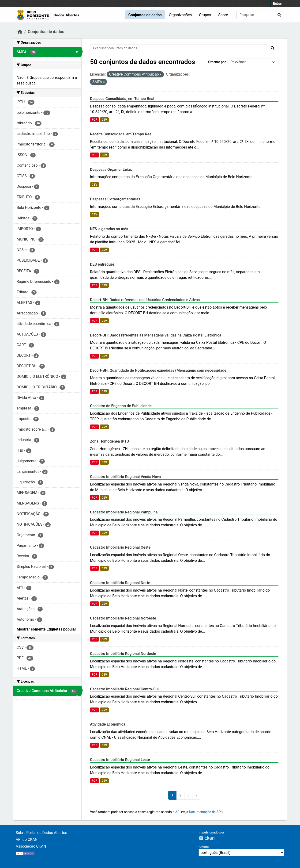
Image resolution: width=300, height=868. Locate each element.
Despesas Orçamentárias (111, 170)
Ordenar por (217, 62)
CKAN (206, 838)
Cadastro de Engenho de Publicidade (121, 406)
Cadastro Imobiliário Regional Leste (120, 760)
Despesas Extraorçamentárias (115, 199)
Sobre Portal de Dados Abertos (41, 833)
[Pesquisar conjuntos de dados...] (260, 15)
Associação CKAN (31, 846)
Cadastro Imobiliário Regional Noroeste (123, 618)
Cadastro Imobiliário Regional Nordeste (123, 654)
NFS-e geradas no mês (109, 229)
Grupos (205, 15)
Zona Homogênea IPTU (109, 441)
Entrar (277, 4)
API (178, 812)
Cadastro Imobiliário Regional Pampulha (124, 512)
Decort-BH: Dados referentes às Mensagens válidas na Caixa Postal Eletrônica (156, 335)
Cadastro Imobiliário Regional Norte (120, 583)
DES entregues (102, 264)
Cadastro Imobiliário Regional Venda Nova (125, 477)
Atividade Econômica (108, 724)
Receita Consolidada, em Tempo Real (121, 134)
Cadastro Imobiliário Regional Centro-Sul (124, 689)
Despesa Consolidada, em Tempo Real (122, 99)
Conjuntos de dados (145, 15)
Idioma (204, 846)
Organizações (180, 15)
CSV (104, 120)
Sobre (223, 15)
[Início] (20, 32)
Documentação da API (205, 812)
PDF (94, 120)
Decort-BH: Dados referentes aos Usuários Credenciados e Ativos (145, 300)
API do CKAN (27, 839)
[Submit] (279, 15)
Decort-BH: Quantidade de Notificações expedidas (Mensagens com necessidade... (160, 370)
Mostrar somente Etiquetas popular (46, 629)
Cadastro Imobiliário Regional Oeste (120, 547)
